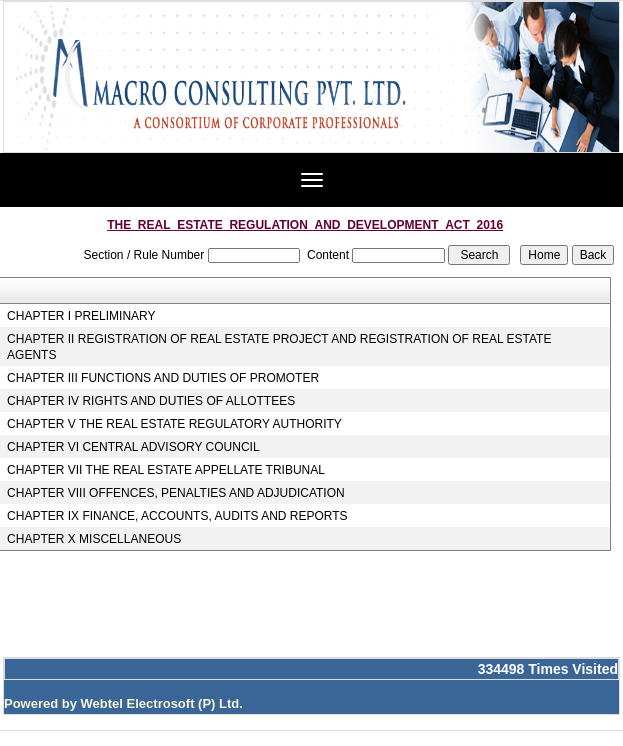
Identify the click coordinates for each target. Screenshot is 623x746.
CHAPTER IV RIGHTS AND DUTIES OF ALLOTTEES (151, 401)
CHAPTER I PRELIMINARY (81, 316)
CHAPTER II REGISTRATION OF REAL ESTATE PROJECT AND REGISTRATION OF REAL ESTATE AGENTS (279, 347)
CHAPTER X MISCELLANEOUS (94, 539)
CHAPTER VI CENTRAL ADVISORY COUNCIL (133, 447)
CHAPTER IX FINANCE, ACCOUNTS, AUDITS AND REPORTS (177, 516)
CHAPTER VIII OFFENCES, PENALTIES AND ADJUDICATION (176, 493)
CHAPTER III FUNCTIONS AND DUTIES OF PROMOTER (163, 378)
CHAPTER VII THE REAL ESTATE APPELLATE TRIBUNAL (166, 470)
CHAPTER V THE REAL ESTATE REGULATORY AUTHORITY (174, 424)
